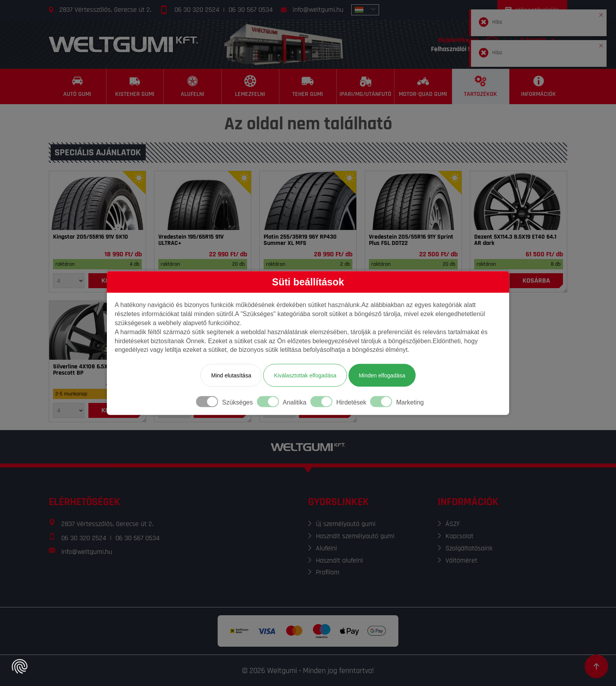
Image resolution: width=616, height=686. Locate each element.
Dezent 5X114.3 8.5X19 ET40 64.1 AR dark (515, 240)
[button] (601, 13)
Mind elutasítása (231, 375)
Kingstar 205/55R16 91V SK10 (91, 237)
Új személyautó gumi (346, 524)
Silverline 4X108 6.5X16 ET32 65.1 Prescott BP (95, 370)
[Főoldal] (123, 44)
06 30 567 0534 (251, 10)
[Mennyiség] (69, 281)
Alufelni (326, 548)
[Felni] (519, 200)
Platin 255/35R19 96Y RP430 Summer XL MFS (300, 240)
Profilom (328, 572)
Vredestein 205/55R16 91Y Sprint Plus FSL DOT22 (411, 240)
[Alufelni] (193, 86)
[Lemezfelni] (250, 86)
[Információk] (538, 86)
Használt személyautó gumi (355, 536)
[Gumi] (97, 200)
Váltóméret (461, 560)
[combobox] (365, 10)
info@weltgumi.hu (318, 10)
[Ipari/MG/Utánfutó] (366, 86)
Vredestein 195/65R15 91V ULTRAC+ (191, 240)
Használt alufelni (339, 560)
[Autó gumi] (78, 86)
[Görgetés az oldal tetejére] (596, 666)
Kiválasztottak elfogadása (305, 375)
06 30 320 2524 (197, 10)
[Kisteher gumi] (135, 86)
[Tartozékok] (481, 86)
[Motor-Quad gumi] (423, 86)
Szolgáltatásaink (469, 548)
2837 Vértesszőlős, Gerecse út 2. (105, 10)
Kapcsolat (459, 536)
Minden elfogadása (382, 375)
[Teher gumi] (308, 86)
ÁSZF (453, 524)
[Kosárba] (536, 281)
